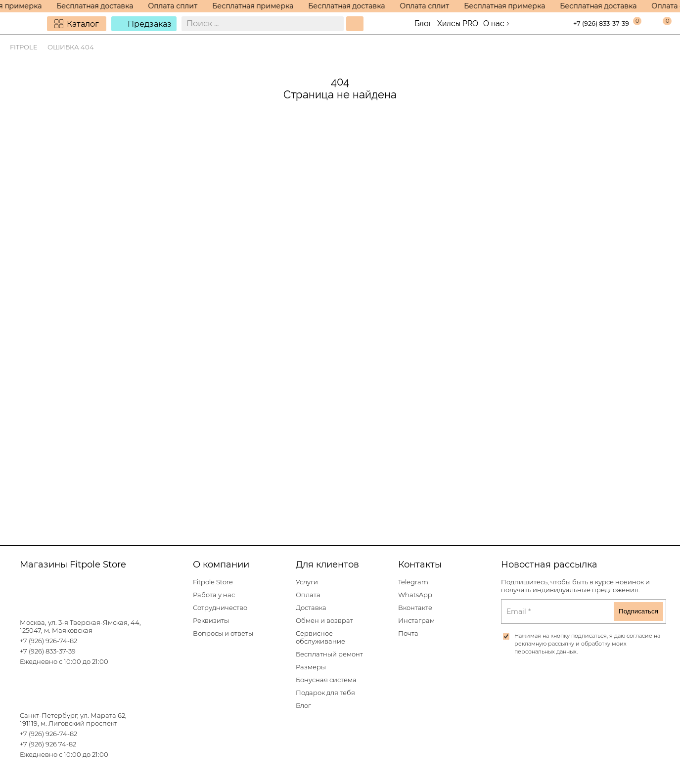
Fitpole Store (213, 582)
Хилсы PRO (458, 23)
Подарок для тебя (325, 693)
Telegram (413, 582)
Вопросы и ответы (223, 633)
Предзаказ (150, 24)
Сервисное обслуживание (320, 637)
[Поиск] (355, 24)
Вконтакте (415, 608)
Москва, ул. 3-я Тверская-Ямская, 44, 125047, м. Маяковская (80, 627)
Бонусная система (326, 680)
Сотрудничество (220, 608)
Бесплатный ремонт (329, 654)
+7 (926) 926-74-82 (48, 641)
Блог (423, 23)
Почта (408, 633)
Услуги (307, 582)
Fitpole (24, 47)
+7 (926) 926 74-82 (48, 744)
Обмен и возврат (324, 621)
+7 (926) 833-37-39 (601, 23)
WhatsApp (415, 595)
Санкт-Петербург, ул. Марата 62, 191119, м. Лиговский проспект (73, 719)
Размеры (311, 667)
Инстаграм (416, 621)
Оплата (308, 595)
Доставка (311, 608)
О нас (494, 23)
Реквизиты (211, 621)
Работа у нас (214, 595)
